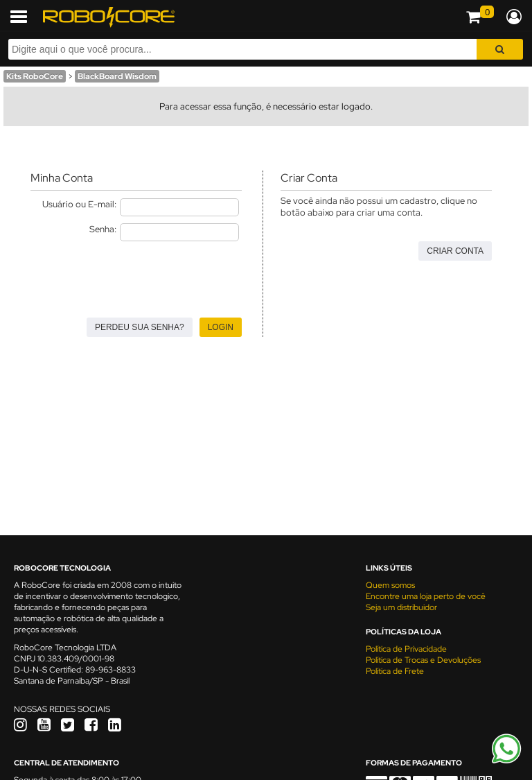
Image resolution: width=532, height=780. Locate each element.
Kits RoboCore (35, 76)
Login (221, 327)
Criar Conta (455, 251)
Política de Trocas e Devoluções (423, 660)
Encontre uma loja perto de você (426, 596)
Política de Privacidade (406, 649)
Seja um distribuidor (401, 607)
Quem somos (390, 585)
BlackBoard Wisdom (117, 76)
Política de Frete (395, 671)
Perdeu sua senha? (140, 327)
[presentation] (136, 275)
